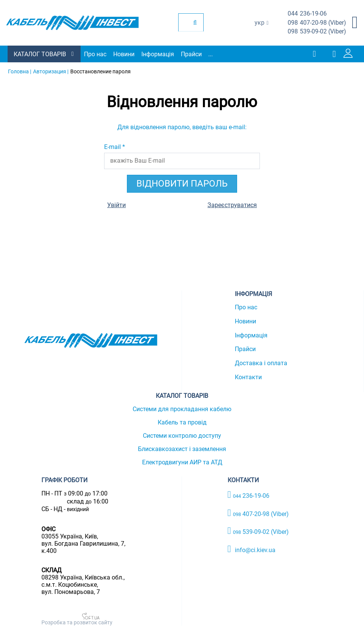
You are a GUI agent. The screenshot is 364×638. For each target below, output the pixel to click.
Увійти (116, 205)
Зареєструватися (232, 205)
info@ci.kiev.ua (252, 549)
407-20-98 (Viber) (317, 23)
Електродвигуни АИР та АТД (182, 462)
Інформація (158, 54)
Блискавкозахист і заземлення (182, 449)
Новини (124, 54)
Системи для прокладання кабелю (182, 409)
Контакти (248, 377)
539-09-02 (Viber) (317, 32)
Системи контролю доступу (182, 436)
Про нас (95, 54)
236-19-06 (307, 14)
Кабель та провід (182, 422)
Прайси (191, 54)
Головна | (20, 71)
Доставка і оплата (261, 363)
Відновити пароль (182, 184)
